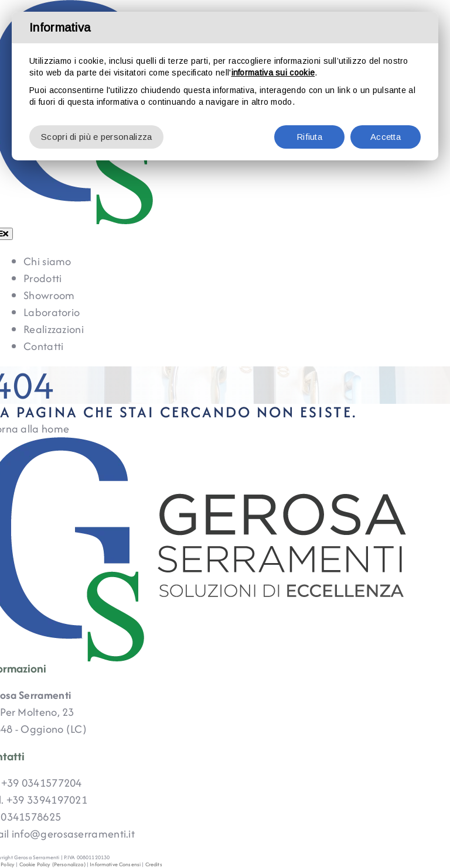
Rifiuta (309, 137)
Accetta (386, 137)
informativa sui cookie (273, 73)
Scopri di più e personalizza (96, 137)
